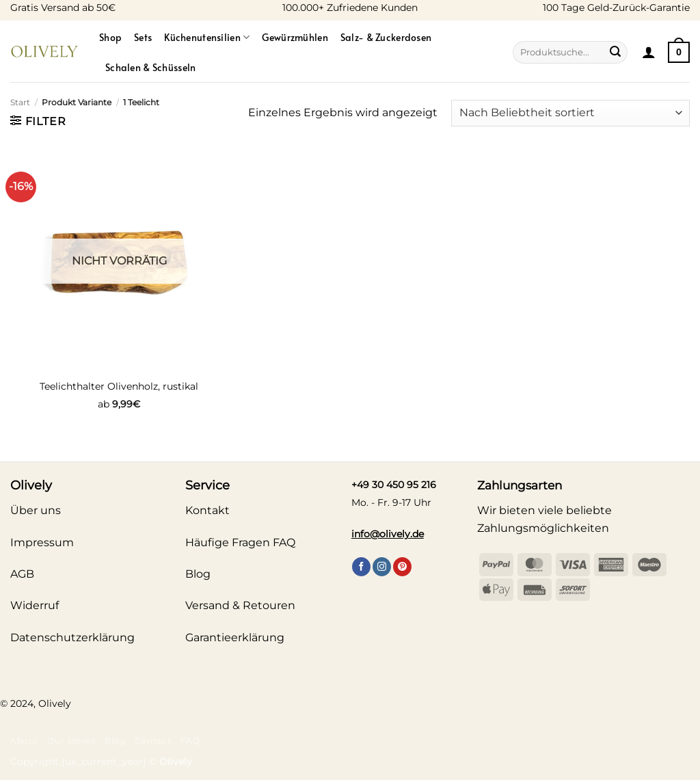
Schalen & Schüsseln (150, 67)
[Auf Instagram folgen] (382, 567)
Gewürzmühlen (295, 37)
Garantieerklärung (235, 637)
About (24, 741)
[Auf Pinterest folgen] (402, 567)
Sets (143, 37)
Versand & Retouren (240, 605)
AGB (22, 574)
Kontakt (207, 510)
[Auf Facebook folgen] (361, 567)
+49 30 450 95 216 (394, 485)
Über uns (36, 510)
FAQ (190, 741)
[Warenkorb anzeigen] (679, 52)
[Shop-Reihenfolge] (570, 113)
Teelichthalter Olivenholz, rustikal (119, 386)
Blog (115, 741)
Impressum (42, 542)
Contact (153, 741)
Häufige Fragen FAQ (240, 542)
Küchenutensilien (207, 37)
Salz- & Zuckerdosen (386, 37)
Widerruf (35, 605)
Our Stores (71, 741)
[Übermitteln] (615, 53)
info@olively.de (388, 534)
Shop (110, 37)
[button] (649, 52)
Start (20, 102)
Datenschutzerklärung (72, 637)
